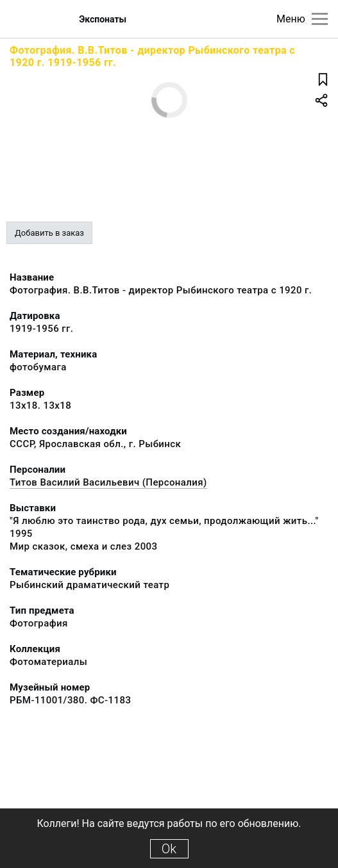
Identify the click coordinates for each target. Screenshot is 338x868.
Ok (169, 849)
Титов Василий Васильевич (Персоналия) (108, 482)
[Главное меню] (320, 19)
